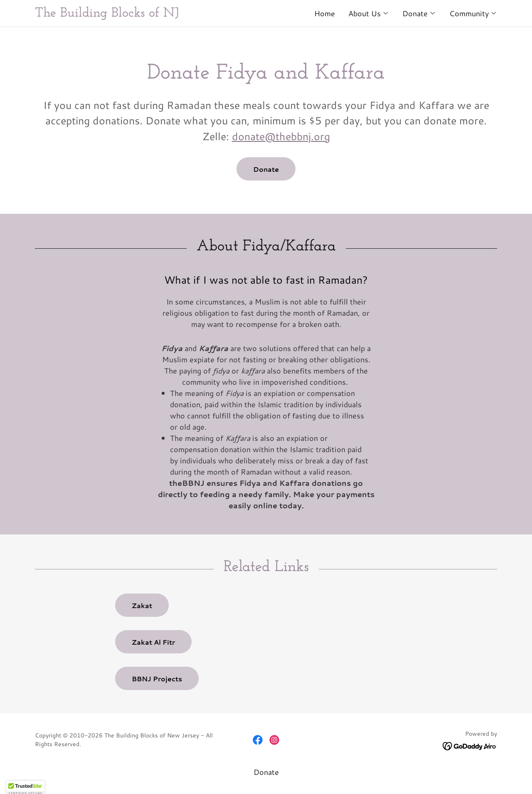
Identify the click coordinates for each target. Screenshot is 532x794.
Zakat (142, 605)
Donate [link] (266, 772)
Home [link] (325, 13)
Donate (266, 169)
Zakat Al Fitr (153, 642)
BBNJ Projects (157, 679)
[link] (150, 14)
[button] (369, 13)
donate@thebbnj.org (281, 136)
